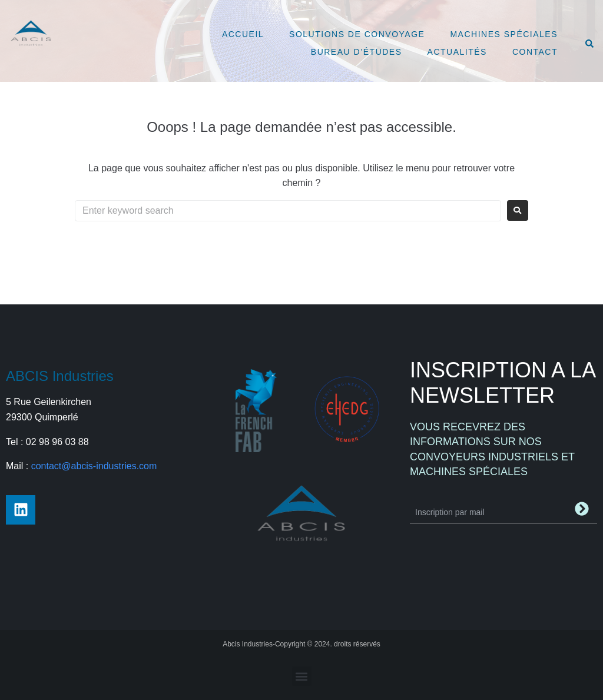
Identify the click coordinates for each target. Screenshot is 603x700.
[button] (302, 676)
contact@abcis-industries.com (94, 466)
